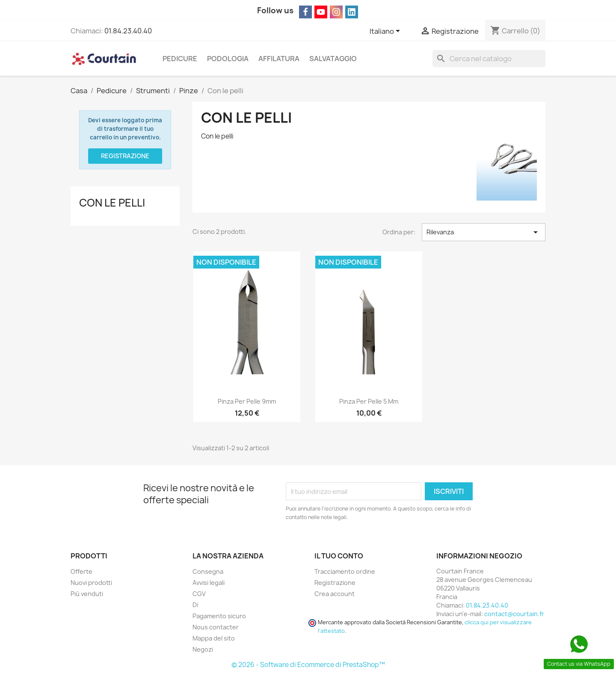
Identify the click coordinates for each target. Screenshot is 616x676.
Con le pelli (112, 203)
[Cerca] (489, 59)
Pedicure (180, 59)
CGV (199, 594)
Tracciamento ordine (345, 571)
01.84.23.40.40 (128, 31)
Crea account (335, 594)
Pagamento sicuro (219, 616)
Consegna (208, 571)
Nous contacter (216, 627)
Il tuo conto (339, 556)
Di (195, 605)
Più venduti (87, 594)
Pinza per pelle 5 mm (369, 401)
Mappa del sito (214, 638)
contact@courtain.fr (514, 614)
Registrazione (125, 156)
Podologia (228, 59)
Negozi (203, 649)
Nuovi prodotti (91, 583)
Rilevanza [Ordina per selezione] (484, 232)
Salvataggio (333, 59)
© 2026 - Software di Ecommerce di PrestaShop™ (308, 665)
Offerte (81, 571)
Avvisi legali (209, 583)
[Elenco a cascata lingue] (386, 32)
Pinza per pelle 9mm (247, 401)
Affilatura (279, 59)
